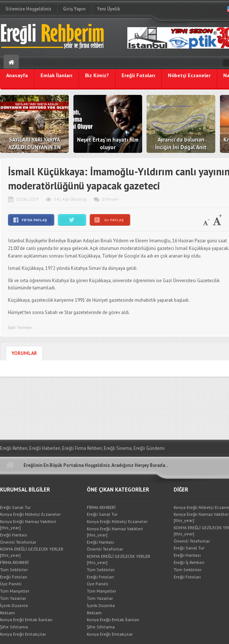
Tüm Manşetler (15, 591)
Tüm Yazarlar (13, 598)
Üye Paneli (11, 584)
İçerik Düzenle (14, 605)
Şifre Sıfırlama (14, 627)
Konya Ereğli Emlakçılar (23, 634)
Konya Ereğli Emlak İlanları (26, 620)
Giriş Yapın (74, 9)
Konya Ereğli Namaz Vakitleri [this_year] (28, 524)
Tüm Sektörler (14, 570)
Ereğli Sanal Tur (15, 507)
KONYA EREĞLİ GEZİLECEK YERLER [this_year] (32, 552)
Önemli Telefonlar (18, 542)
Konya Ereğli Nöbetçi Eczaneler (30, 514)
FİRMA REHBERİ (14, 562)
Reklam (7, 613)
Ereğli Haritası (14, 535)
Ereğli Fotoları (14, 577)
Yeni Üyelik (109, 9)
